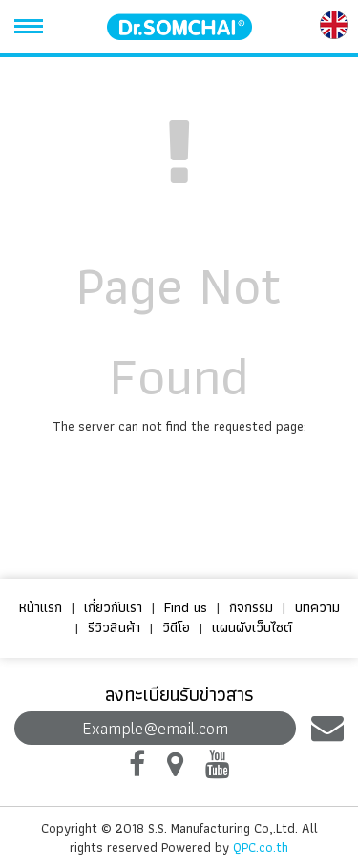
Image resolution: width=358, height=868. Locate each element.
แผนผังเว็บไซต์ (252, 627)
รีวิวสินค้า (114, 627)
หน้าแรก (41, 607)
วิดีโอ (176, 627)
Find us (186, 607)
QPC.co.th (261, 847)
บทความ (317, 607)
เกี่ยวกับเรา (113, 607)
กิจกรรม (251, 607)
